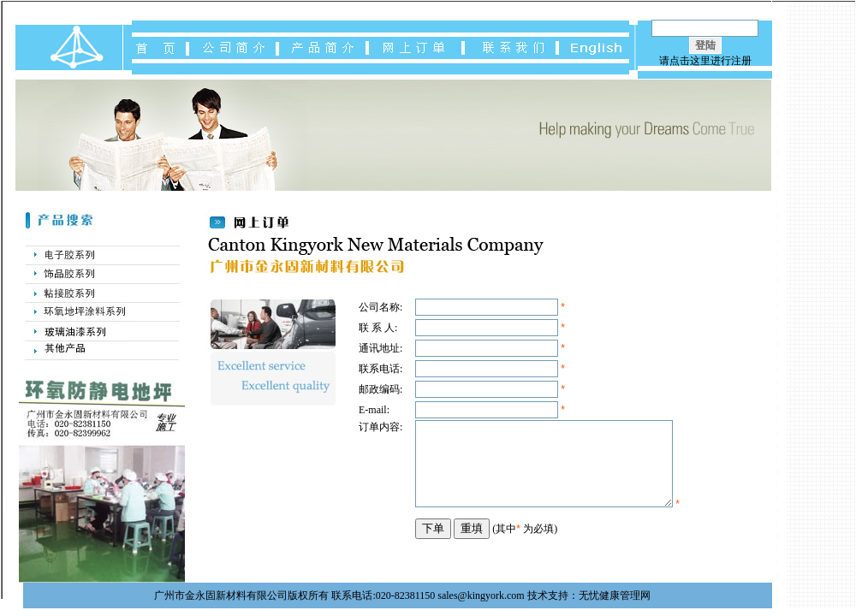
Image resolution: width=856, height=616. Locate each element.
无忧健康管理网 (615, 595)
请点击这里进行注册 (705, 61)
